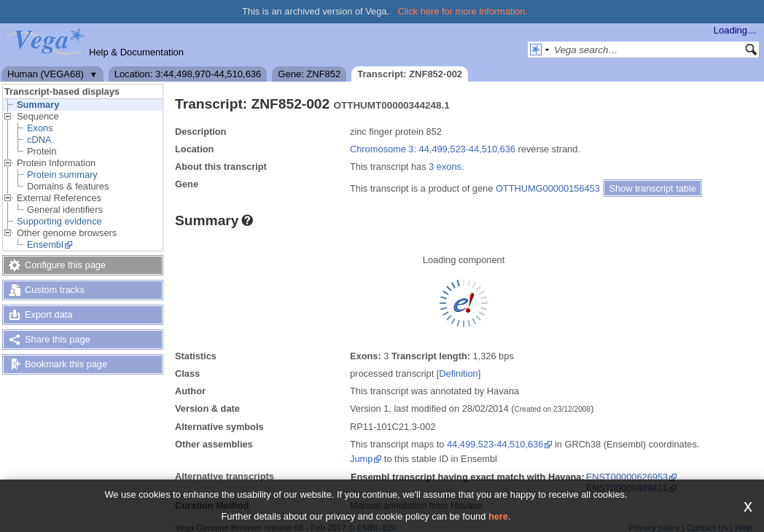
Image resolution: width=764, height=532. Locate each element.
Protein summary (62, 175)
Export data (48, 314)
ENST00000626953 (627, 477)
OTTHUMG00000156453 (548, 188)
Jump (361, 459)
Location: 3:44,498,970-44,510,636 (188, 74)
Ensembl (45, 245)
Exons (40, 128)
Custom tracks (55, 290)
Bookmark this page (66, 364)
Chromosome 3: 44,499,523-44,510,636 (433, 149)
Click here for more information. (463, 11)
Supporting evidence (59, 221)
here (498, 516)
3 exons (445, 167)
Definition (458, 373)
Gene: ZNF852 (309, 74)
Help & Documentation (136, 52)
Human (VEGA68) (46, 74)
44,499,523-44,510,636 (495, 444)
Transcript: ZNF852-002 (410, 74)
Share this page (58, 339)
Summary (38, 105)
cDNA (39, 140)
